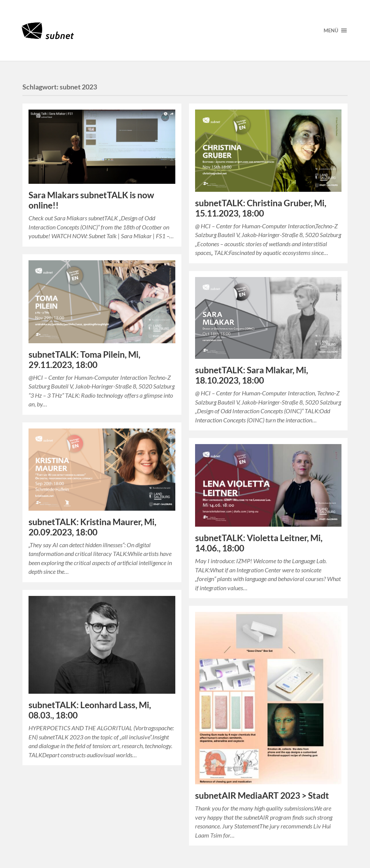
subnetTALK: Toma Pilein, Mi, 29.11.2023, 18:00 (84, 360)
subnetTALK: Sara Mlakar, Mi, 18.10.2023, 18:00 (252, 375)
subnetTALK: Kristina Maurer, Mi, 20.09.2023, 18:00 (92, 527)
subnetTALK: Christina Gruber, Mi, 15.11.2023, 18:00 (261, 208)
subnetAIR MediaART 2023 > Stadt (262, 796)
